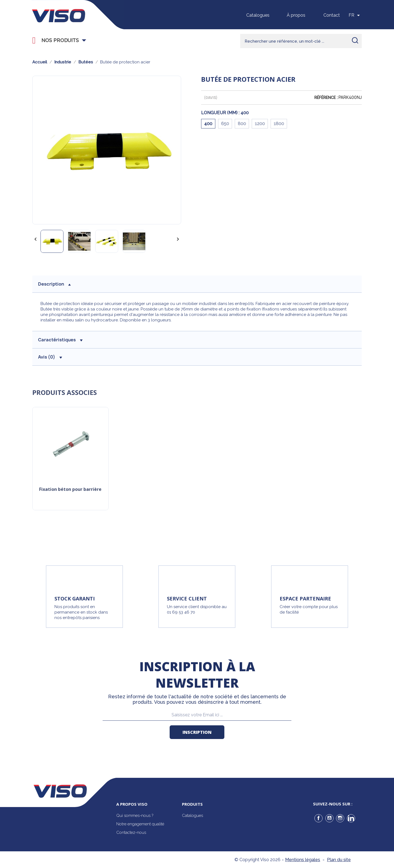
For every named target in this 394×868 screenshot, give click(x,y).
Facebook (318, 818)
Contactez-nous (131, 832)
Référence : (326, 98)
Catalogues (258, 15)
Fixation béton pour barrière (70, 490)
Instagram (340, 818)
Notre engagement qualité (140, 824)
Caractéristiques (60, 340)
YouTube (329, 818)
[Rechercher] (301, 41)
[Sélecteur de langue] (355, 15)
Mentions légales (303, 860)
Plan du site (339, 860)
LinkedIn (351, 818)
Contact (332, 15)
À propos (296, 15)
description (54, 284)
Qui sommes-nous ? (135, 816)
